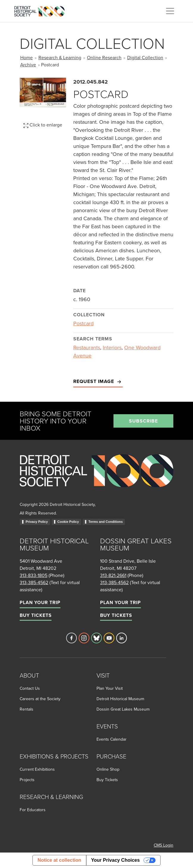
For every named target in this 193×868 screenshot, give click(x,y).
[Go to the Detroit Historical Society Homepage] (42, 10)
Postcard (83, 323)
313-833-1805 (34, 575)
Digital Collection (145, 57)
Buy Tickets (36, 615)
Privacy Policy (37, 522)
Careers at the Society (40, 699)
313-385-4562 (34, 582)
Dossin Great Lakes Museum (123, 709)
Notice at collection (59, 860)
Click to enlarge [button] (43, 125)
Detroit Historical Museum (120, 699)
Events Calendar (112, 739)
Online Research (104, 57)
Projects (27, 780)
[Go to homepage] (96, 477)
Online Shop (108, 769)
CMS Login (164, 845)
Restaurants (87, 347)
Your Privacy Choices (115, 860)
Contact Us (30, 688)
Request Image (98, 382)
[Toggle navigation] (170, 11)
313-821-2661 (113, 575)
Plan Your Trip (40, 602)
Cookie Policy (68, 522)
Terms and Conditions (106, 522)
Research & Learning (60, 57)
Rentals (27, 709)
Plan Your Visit (110, 688)
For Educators (33, 810)
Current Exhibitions (37, 769)
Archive (28, 65)
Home (27, 57)
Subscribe (143, 421)
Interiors (112, 347)
